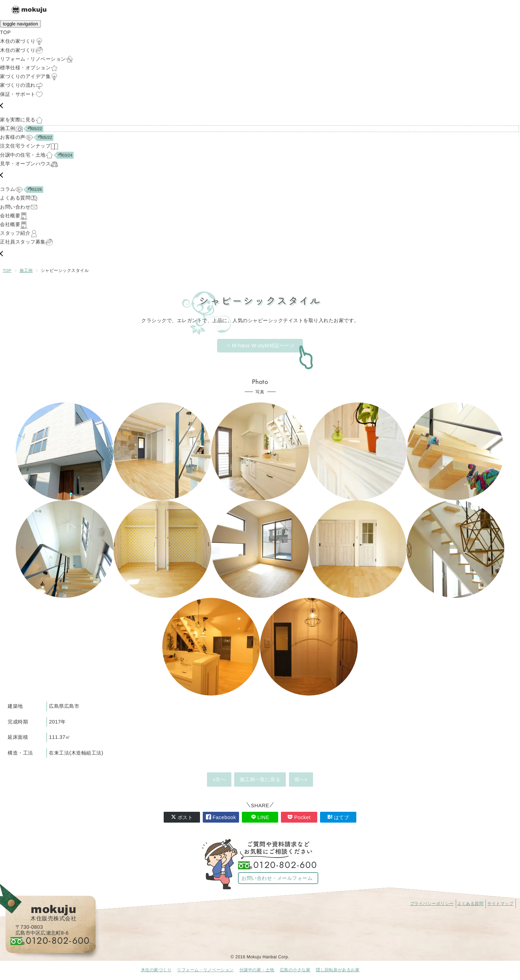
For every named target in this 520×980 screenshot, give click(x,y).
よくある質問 (470, 904)
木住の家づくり (156, 970)
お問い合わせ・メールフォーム (277, 878)
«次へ (219, 779)
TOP (7, 270)
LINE (260, 817)
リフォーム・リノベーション (205, 970)
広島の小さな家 (295, 970)
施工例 (26, 270)
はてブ (338, 817)
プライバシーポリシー (432, 904)
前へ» (301, 779)
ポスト (182, 817)
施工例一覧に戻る (260, 779)
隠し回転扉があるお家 (338, 970)
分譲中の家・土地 (257, 970)
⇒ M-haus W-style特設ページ (260, 346)
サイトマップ (500, 904)
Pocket (299, 817)
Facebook (221, 817)
